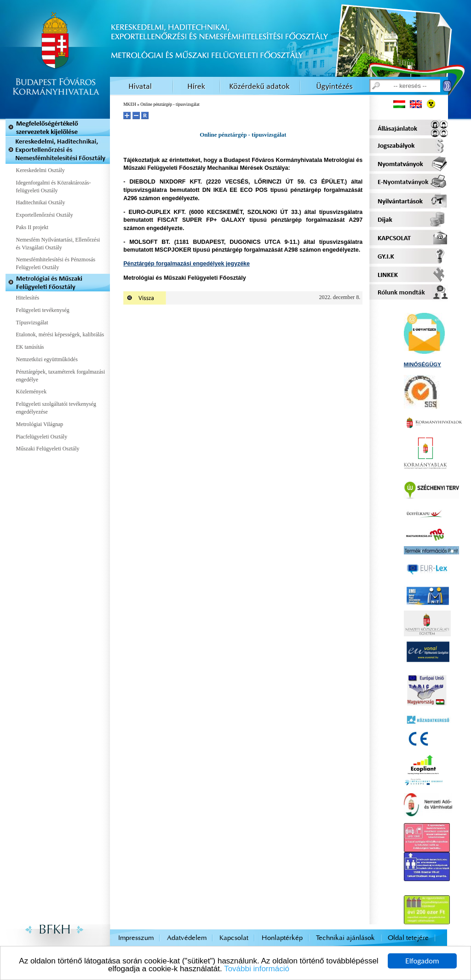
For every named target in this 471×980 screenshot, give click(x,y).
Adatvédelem (187, 938)
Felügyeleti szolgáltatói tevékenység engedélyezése (56, 408)
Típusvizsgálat (32, 323)
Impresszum (136, 938)
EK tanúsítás (30, 347)
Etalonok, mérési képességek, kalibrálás (60, 334)
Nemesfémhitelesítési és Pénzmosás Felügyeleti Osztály (56, 263)
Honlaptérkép (282, 938)
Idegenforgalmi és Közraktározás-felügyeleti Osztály (54, 187)
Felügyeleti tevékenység (43, 310)
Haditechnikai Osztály (41, 202)
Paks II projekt (32, 227)
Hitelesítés (28, 298)
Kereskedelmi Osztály (40, 170)
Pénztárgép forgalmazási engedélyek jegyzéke (187, 264)
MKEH (130, 104)
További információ (257, 969)
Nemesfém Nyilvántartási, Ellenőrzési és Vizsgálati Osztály (58, 244)
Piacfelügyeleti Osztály (42, 437)
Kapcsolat (234, 938)
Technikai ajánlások (345, 938)
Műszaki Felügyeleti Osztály (48, 449)
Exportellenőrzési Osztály (45, 215)
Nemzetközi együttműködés (47, 359)
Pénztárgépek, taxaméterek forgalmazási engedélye (61, 376)
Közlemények (32, 392)
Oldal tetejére (408, 938)
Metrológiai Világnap (40, 424)
